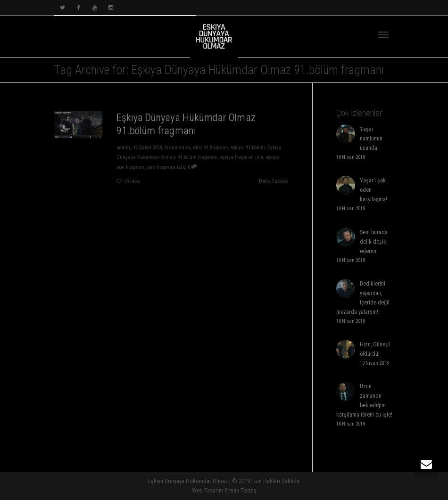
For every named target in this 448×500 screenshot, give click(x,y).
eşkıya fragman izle (243, 157)
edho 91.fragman (211, 147)
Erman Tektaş (241, 490)
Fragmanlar (177, 147)
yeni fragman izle (166, 168)
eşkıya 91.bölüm (249, 147)
